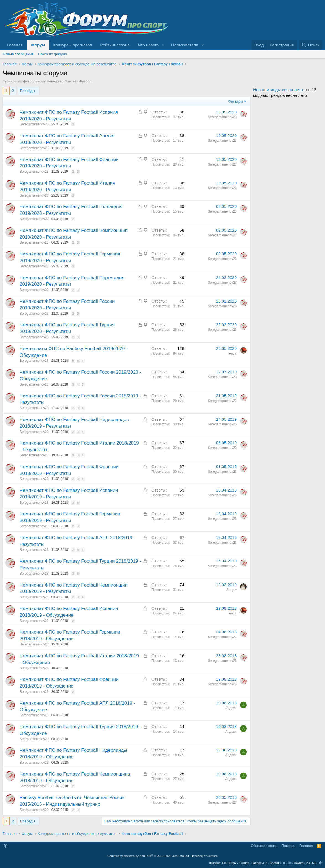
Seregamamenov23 (34, 124)
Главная (15, 45)
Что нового (148, 45)
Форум (38, 45)
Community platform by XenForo (149, 856)
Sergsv (232, 590)
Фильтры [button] (236, 101)
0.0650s (286, 863)
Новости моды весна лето (278, 90)
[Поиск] (310, 45)
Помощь (288, 846)
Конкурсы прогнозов (72, 45)
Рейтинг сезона (115, 45)
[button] (163, 45)
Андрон (231, 708)
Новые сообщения (18, 54)
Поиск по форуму (53, 54)
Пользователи (185, 45)
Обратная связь (264, 846)
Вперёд (26, 91)
